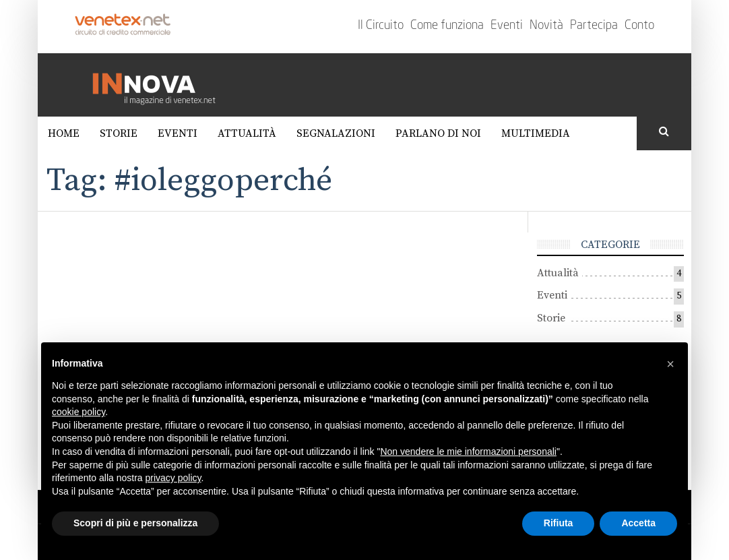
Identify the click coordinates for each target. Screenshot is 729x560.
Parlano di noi (438, 133)
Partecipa (594, 26)
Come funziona (447, 26)
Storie (119, 133)
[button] (670, 364)
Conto (639, 26)
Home (64, 133)
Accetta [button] (638, 523)
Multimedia (536, 133)
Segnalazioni (336, 133)
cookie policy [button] (78, 412)
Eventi (507, 26)
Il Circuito (381, 26)
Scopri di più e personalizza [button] (135, 523)
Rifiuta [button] (559, 523)
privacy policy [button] (173, 478)
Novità (546, 26)
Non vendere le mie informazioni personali (468, 452)
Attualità (247, 133)
